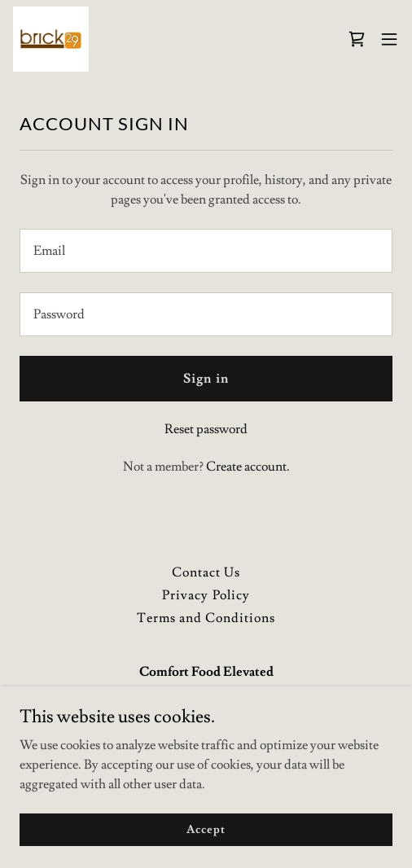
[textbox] (206, 251)
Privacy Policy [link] (206, 595)
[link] (51, 39)
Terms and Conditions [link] (206, 618)
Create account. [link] (248, 467)
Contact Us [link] (206, 572)
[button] (389, 39)
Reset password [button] (206, 429)
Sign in (206, 379)
